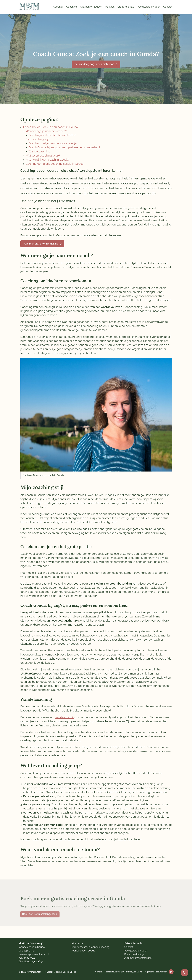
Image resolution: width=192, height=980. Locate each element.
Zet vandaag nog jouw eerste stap (94, 64)
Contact (168, 7)
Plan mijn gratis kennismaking (41, 244)
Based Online (69, 972)
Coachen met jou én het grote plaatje (53, 143)
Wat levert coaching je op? (43, 156)
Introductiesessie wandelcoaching (90, 947)
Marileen (110, 7)
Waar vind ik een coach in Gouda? (48, 160)
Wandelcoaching (39, 151)
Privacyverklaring (134, 954)
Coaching (72, 7)
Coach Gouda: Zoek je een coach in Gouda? (51, 127)
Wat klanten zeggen (91, 7)
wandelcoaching (65, 717)
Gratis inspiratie (126, 7)
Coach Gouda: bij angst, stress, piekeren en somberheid (64, 147)
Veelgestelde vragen (149, 7)
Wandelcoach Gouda (83, 951)
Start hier (58, 7)
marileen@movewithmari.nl (34, 954)
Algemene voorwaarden (138, 958)
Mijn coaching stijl (37, 139)
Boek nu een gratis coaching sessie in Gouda (55, 164)
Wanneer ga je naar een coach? (46, 131)
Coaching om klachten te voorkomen (52, 135)
